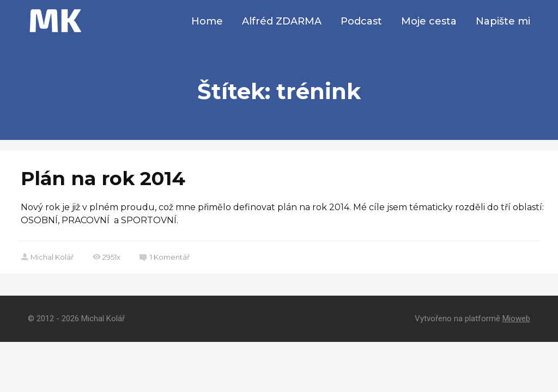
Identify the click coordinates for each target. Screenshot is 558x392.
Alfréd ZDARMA (282, 21)
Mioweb (516, 318)
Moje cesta (429, 21)
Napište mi (503, 21)
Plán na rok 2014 (103, 178)
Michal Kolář (47, 257)
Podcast (361, 21)
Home (207, 21)
